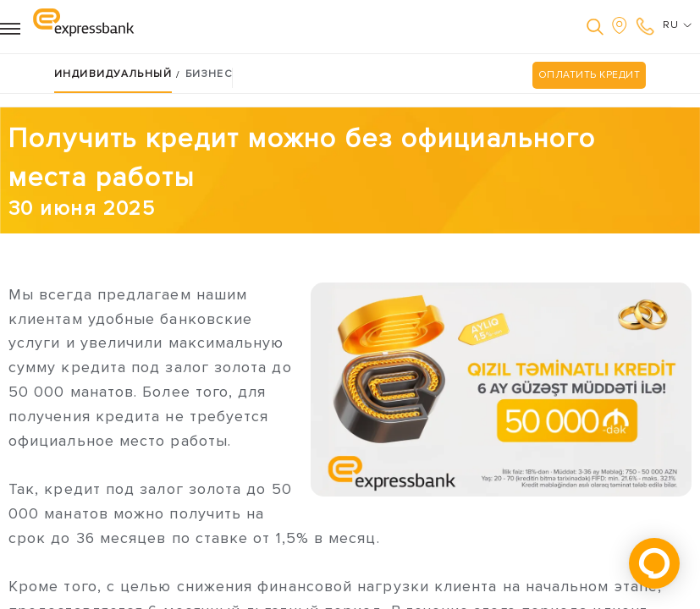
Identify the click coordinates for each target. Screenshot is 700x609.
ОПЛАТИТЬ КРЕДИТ (589, 75)
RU (677, 25)
